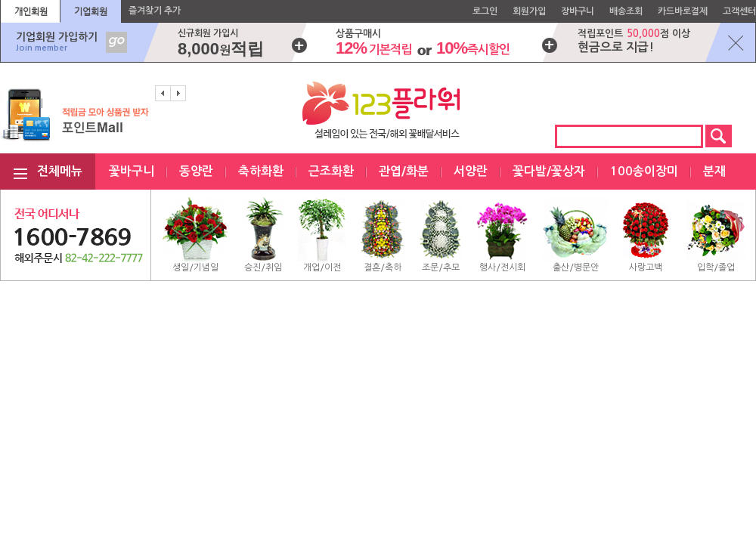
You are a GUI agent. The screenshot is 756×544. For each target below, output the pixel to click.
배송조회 (626, 11)
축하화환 (261, 171)
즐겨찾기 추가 (155, 11)
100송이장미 (644, 171)
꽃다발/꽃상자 (549, 171)
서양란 (471, 171)
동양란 (196, 171)
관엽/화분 (404, 171)
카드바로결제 (683, 11)
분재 (714, 171)
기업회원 (91, 11)
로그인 (485, 11)
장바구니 (578, 11)
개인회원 (31, 11)
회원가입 (529, 11)
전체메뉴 (60, 171)
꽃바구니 (132, 171)
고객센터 (739, 11)
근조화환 (331, 171)
